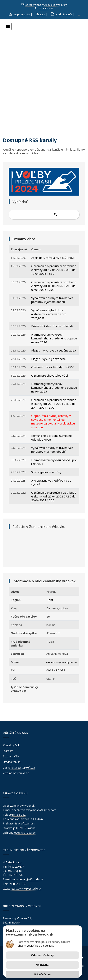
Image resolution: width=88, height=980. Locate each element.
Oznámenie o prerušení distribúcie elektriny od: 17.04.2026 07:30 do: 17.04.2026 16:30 (54, 270)
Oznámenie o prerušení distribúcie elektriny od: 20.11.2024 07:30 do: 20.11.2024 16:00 (54, 404)
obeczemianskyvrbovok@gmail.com (46, 5)
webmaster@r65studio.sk (28, 879)
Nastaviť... (43, 965)
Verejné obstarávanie (16, 773)
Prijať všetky (43, 974)
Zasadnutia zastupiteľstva (19, 767)
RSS (40, 14)
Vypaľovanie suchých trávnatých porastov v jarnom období (52, 300)
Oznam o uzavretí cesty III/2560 (53, 367)
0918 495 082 (46, 8)
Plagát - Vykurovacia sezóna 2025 (54, 350)
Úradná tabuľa (62, 14)
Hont (50, 600)
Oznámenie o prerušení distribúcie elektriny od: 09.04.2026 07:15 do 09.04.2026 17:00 (54, 286)
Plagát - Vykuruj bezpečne (49, 359)
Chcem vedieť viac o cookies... (36, 946)
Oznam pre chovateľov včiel (50, 375)
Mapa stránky (19, 14)
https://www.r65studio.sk (26, 889)
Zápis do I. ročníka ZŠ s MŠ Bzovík (53, 258)
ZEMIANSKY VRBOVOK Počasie (44, 547)
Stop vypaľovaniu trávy (46, 472)
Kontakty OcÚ (12, 745)
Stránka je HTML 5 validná (19, 828)
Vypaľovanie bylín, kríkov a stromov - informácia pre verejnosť (49, 314)
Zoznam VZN (11, 756)
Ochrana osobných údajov (19, 833)
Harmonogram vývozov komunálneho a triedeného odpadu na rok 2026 (54, 338)
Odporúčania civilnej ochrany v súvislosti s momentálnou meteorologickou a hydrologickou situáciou (53, 421)
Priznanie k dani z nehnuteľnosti (52, 326)
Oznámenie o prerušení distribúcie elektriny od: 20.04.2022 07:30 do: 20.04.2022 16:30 (54, 496)
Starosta (8, 751)
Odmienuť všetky (42, 955)
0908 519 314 (17, 884)
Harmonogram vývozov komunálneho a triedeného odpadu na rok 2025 (54, 388)
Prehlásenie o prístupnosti (19, 823)
